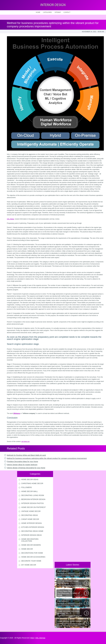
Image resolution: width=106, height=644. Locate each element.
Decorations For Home (32, 553)
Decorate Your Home (31, 561)
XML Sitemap (40, 638)
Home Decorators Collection (30, 540)
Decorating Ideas (30, 515)
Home (38, 12)
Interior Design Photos (33, 503)
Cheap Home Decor (30, 519)
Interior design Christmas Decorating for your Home (26, 468)
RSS (32, 638)
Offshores (17, 413)
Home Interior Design (32, 523)
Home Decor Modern (31, 545)
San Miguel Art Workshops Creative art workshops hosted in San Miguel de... (71, 573)
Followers (27, 487)
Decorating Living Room (33, 495)
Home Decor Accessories (33, 557)
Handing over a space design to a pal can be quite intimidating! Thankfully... (71, 623)
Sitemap (58, 12)
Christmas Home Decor (32, 483)
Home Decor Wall (30, 491)
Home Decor (27, 549)
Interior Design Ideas (32, 535)
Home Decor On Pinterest (34, 507)
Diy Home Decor (29, 565)
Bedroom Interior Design (33, 499)
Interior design (53, 5)
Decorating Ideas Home (32, 531)
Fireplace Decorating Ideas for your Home (23, 461)
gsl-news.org (25, 442)
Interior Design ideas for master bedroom (22, 465)
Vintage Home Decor (31, 511)
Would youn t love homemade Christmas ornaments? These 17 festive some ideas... (71, 594)
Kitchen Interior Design (33, 527)
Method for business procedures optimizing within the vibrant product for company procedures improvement (47, 458)
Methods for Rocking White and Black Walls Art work (26, 455)
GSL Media (11, 219)
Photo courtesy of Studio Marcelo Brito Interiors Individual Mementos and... (71, 584)
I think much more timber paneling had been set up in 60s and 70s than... (71, 614)
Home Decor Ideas (30, 479)
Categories (47, 12)
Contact (67, 12)
